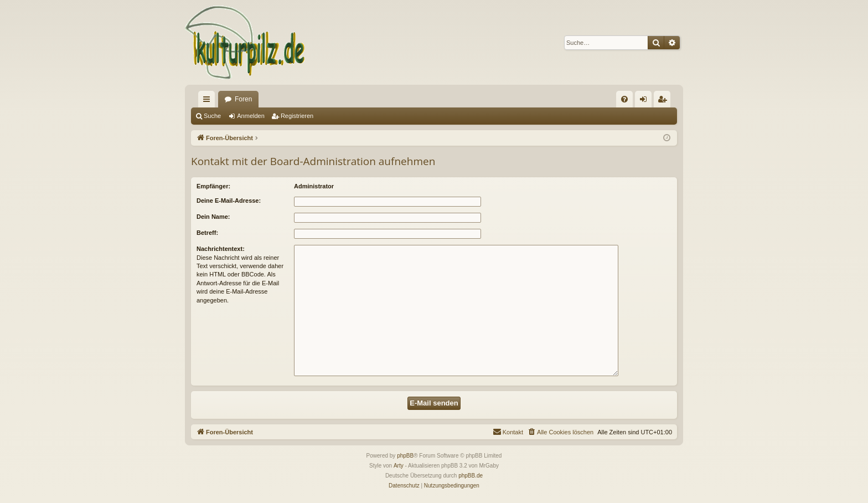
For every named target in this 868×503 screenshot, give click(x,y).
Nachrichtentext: (221, 249)
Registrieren (297, 116)
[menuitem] (624, 99)
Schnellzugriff (209, 101)
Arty (399, 466)
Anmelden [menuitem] (646, 101)
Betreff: (207, 233)
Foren (243, 99)
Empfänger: (213, 186)
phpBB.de (471, 476)
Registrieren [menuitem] (665, 101)
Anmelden (251, 116)
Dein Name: (213, 217)
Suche (212, 116)
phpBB (405, 456)
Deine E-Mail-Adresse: (229, 201)
